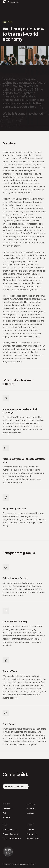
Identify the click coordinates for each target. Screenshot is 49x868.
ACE (5, 813)
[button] (45, 2)
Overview (7, 808)
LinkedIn (31, 829)
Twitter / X (31, 834)
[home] (10, 2)
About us (31, 808)
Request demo (33, 838)
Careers (30, 813)
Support (6, 817)
